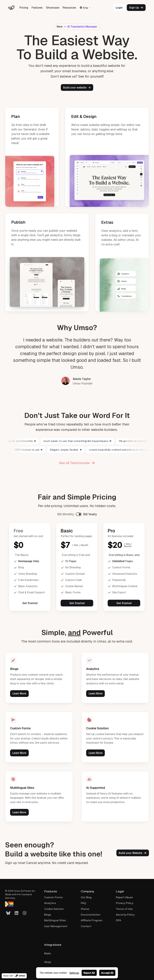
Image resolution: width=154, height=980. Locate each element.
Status (85, 909)
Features (37, 8)
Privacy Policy (125, 903)
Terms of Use (124, 909)
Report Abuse (124, 897)
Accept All (107, 973)
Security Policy (125, 915)
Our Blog (86, 897)
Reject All (89, 973)
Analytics (50, 903)
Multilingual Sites (55, 920)
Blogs (48, 915)
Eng (85, 8)
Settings (74, 973)
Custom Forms (53, 897)
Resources (69, 8)
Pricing (24, 8)
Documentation (91, 915)
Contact (86, 926)
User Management (56, 926)
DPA (118, 920)
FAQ (83, 903)
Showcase (53, 8)
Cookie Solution (54, 909)
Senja (48, 962)
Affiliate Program (92, 920)
